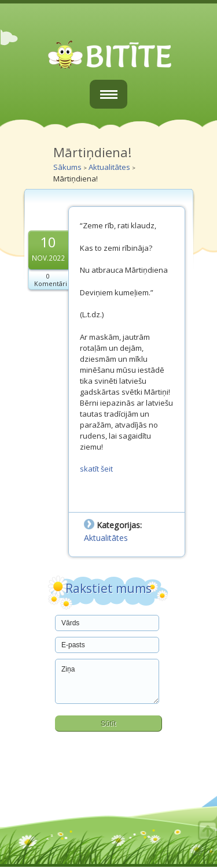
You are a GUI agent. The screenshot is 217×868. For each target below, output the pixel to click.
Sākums (67, 167)
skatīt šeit (96, 469)
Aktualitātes (109, 167)
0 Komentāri (51, 280)
